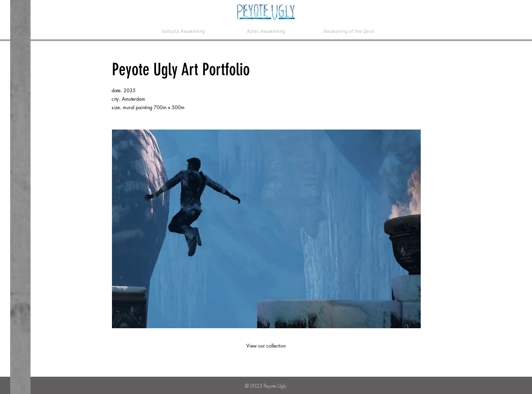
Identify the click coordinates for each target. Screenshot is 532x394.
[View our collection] (266, 346)
